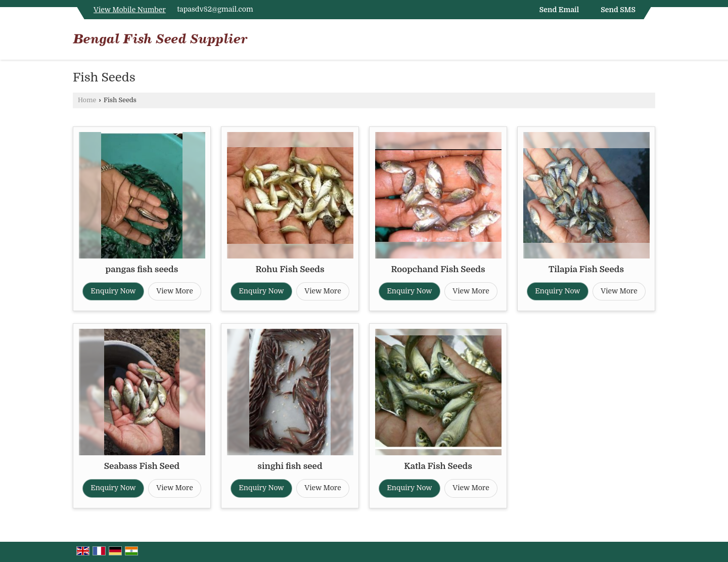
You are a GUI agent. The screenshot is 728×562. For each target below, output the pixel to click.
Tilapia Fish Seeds (586, 269)
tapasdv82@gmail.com (215, 9)
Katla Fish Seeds (438, 466)
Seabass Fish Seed (142, 466)
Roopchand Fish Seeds (438, 269)
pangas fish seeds (142, 269)
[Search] (649, 42)
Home (87, 100)
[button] (130, 10)
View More (175, 291)
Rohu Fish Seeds (290, 269)
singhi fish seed (290, 466)
